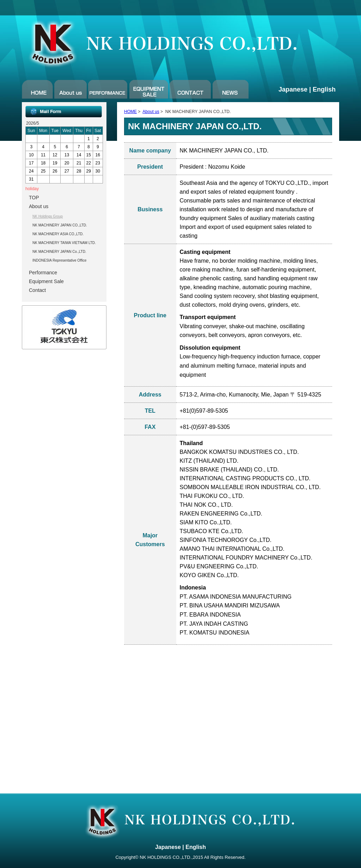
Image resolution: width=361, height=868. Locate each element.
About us (151, 112)
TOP (34, 198)
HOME (130, 112)
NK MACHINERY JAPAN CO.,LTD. (60, 225)
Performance (43, 273)
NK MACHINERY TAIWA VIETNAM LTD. (64, 243)
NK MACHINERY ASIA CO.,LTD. (58, 234)
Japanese (293, 89)
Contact (37, 290)
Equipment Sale (46, 281)
